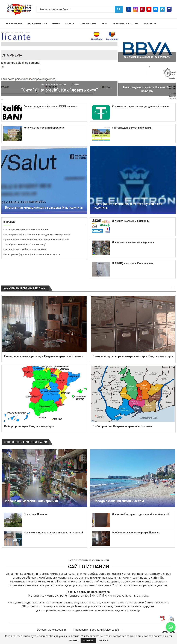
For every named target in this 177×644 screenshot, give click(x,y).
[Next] (174, 288)
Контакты (150, 24)
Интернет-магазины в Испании (131, 221)
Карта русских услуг (125, 24)
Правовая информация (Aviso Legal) (96, 630)
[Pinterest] (142, 9)
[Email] (156, 9)
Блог (104, 24)
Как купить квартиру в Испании (25, 288)
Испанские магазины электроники (133, 242)
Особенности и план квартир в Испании (136, 533)
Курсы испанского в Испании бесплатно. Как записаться (36, 240)
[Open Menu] (169, 9)
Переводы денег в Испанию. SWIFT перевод (50, 107)
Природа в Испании (36, 514)
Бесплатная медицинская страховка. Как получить (44, 207)
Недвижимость (37, 24)
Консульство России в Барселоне (44, 128)
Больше (103, 640)
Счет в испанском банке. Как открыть (147, 57)
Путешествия (88, 24)
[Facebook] (129, 9)
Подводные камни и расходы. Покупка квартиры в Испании (44, 356)
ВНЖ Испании (14, 24)
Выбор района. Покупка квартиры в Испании (122, 426)
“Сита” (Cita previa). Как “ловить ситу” (59, 90)
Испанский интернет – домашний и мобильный (141, 514)
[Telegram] (162, 9)
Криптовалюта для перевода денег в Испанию (140, 107)
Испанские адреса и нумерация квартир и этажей (54, 533)
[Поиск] (80, 9)
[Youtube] (149, 9)
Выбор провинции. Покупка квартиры (29, 426)
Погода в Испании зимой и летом (119, 501)
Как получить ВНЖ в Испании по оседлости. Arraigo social (37, 235)
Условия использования (52, 630)
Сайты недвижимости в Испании (132, 128)
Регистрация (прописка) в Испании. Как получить (32, 254)
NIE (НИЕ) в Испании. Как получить (133, 263)
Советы (70, 24)
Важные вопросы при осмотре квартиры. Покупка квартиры (133, 356)
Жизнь (56, 24)
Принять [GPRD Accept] (88, 640)
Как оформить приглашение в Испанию (26, 230)
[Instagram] (135, 9)
